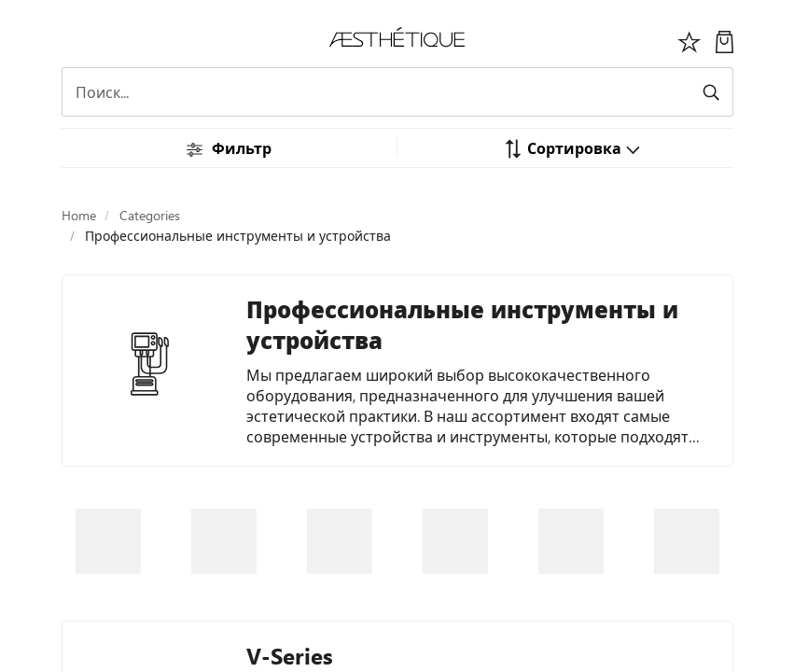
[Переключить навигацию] (72, 39)
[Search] (397, 92)
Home (79, 215)
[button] (572, 147)
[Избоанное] (690, 40)
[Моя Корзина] (724, 40)
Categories (150, 215)
